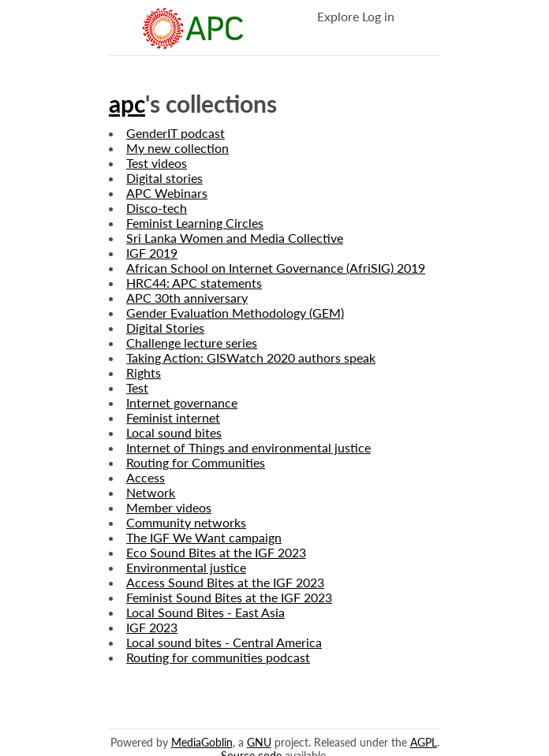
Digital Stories (165, 328)
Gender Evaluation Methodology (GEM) (235, 313)
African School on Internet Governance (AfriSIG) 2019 (276, 268)
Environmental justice (186, 567)
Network (151, 492)
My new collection (177, 148)
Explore (338, 16)
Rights (144, 372)
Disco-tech (157, 208)
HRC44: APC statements (194, 283)
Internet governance (182, 402)
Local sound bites (174, 432)
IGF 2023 (152, 627)
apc (127, 103)
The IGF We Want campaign (204, 537)
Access (146, 477)
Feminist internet (173, 417)
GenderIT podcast (176, 133)
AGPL (424, 742)
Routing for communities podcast (218, 657)
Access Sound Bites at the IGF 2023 (225, 582)
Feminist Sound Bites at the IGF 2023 (229, 597)
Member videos (169, 507)
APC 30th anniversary (187, 298)
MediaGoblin (202, 742)
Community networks (186, 522)
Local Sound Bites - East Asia (205, 612)
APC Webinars (167, 193)
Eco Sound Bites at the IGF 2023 (216, 552)
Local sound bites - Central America (224, 642)
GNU (259, 742)
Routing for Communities (196, 462)
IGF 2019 (152, 253)
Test (137, 387)
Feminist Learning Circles (195, 223)
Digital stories (164, 178)
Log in (378, 16)
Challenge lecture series (192, 343)
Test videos (157, 163)
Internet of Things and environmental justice (248, 447)
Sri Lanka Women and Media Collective (235, 238)
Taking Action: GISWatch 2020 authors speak (251, 358)
